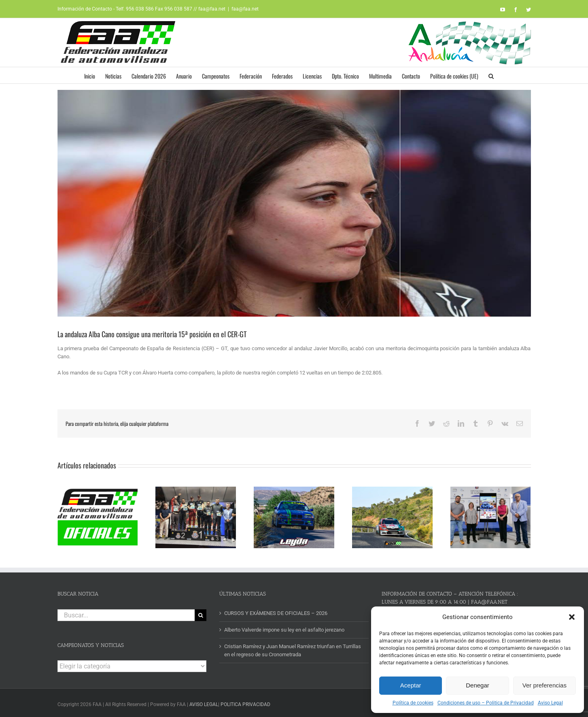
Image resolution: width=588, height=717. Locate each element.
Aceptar (411, 685)
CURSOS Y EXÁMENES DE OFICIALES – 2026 (276, 610)
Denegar (478, 685)
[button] (572, 617)
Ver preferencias (544, 685)
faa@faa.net (245, 9)
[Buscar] (201, 612)
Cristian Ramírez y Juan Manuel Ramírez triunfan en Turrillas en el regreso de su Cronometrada (293, 648)
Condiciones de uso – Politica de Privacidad (486, 703)
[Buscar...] (126, 612)
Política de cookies (413, 703)
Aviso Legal (550, 703)
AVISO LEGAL (204, 702)
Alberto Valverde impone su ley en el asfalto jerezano (284, 627)
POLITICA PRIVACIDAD (245, 702)
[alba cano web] (294, 203)
